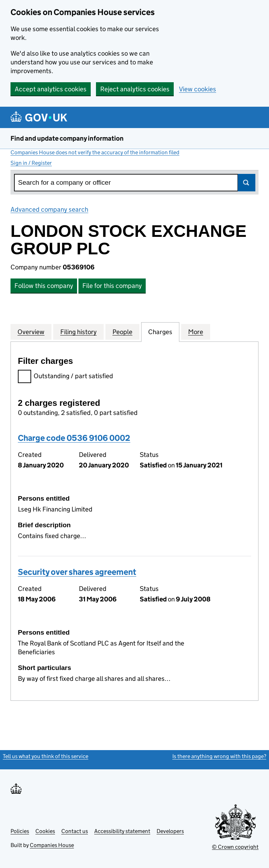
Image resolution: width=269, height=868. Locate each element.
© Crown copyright (235, 847)
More (196, 332)
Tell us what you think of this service (46, 756)
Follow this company (44, 286)
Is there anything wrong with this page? (219, 756)
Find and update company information (67, 138)
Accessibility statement (122, 831)
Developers (170, 831)
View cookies (198, 89)
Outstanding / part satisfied (65, 377)
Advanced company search (49, 209)
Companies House (52, 845)
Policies (20, 831)
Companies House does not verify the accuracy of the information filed (95, 152)
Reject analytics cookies (135, 89)
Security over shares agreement (77, 572)
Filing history (78, 332)
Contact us (75, 831)
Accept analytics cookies (51, 89)
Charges (160, 332)
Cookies (45, 831)
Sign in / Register (31, 163)
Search (247, 183)
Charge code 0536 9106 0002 (74, 438)
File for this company (112, 286)
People (122, 332)
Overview (31, 332)
